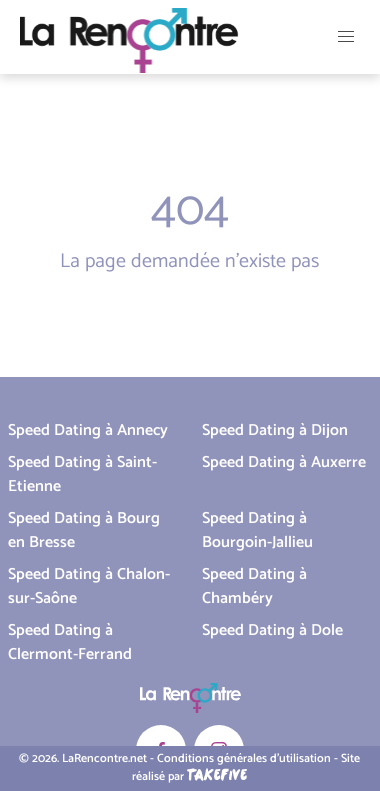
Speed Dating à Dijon (275, 430)
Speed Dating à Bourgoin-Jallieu (257, 530)
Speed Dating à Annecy (88, 430)
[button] (346, 37)
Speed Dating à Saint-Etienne (82, 474)
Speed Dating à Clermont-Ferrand (70, 642)
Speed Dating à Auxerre (284, 462)
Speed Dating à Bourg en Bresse (84, 530)
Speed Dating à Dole (272, 630)
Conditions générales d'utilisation (244, 758)
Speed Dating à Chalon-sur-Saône (89, 586)
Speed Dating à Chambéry (254, 586)
